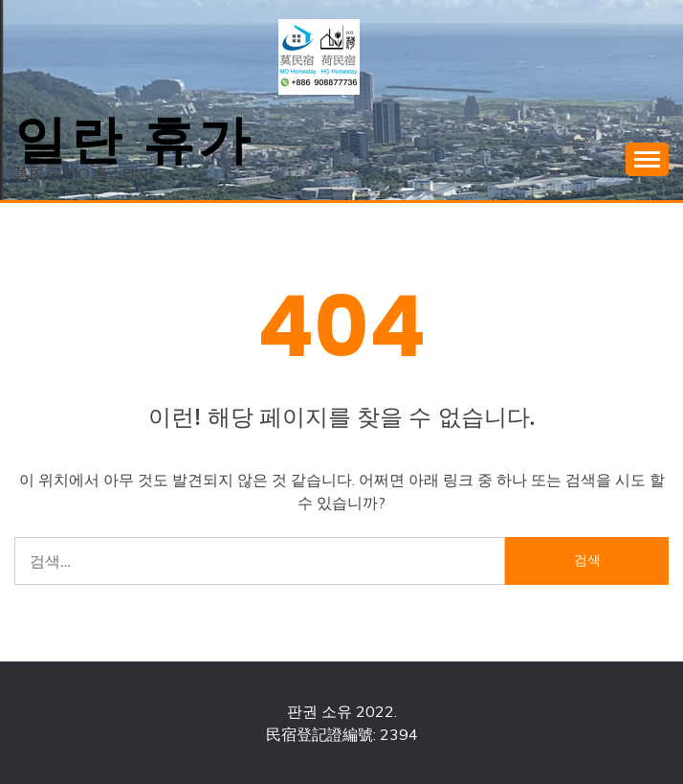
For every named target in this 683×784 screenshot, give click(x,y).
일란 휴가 (134, 135)
